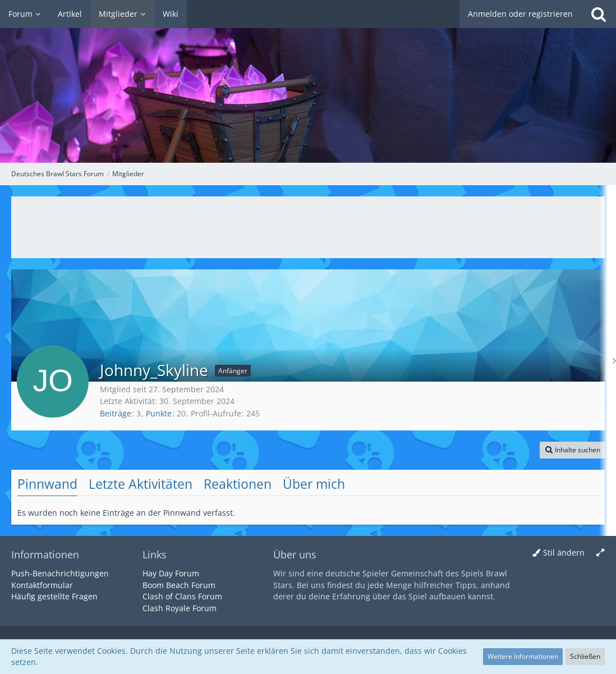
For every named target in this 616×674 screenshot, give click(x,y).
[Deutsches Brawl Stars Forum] (308, 81)
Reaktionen (238, 484)
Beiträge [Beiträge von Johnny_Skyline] (116, 413)
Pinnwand (47, 484)
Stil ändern (564, 553)
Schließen (585, 656)
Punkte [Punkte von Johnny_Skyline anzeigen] (159, 413)
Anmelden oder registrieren (520, 14)
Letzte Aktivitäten (141, 484)
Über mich (314, 484)
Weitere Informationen (523, 656)
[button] (572, 450)
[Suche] (599, 14)
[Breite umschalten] (600, 553)
